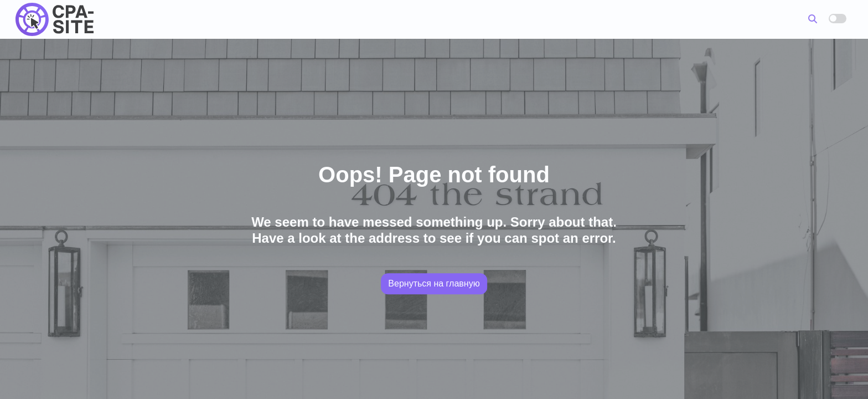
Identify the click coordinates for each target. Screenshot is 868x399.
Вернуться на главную (434, 283)
